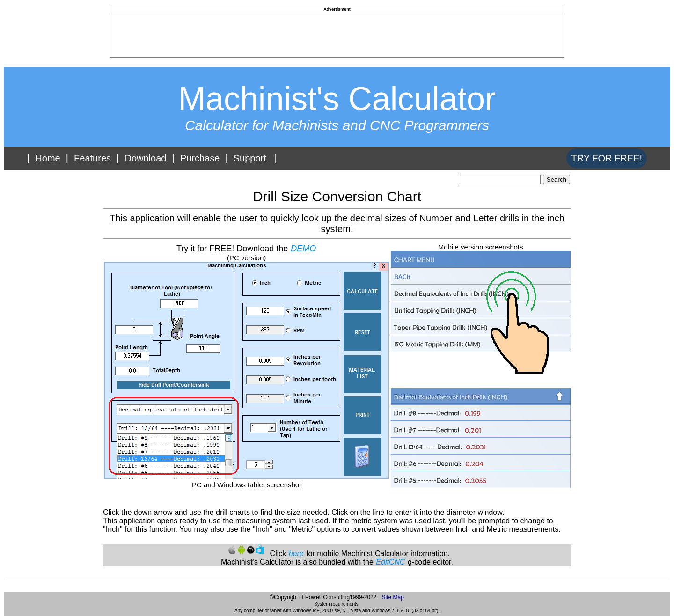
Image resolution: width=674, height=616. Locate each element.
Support (250, 158)
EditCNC (390, 562)
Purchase (200, 158)
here (296, 554)
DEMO (303, 249)
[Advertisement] (337, 34)
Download (145, 158)
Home (48, 158)
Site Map (392, 597)
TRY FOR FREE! (607, 158)
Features (92, 158)
